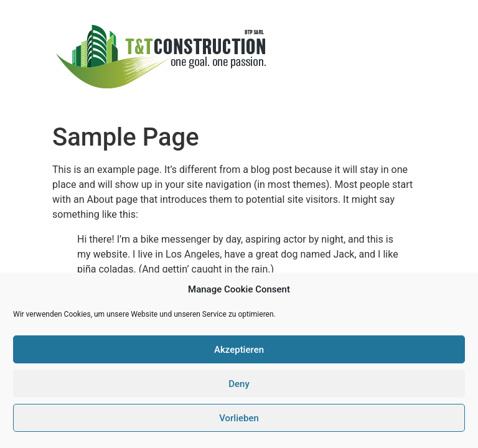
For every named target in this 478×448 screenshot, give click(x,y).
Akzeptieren (239, 350)
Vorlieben (239, 418)
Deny (239, 384)
